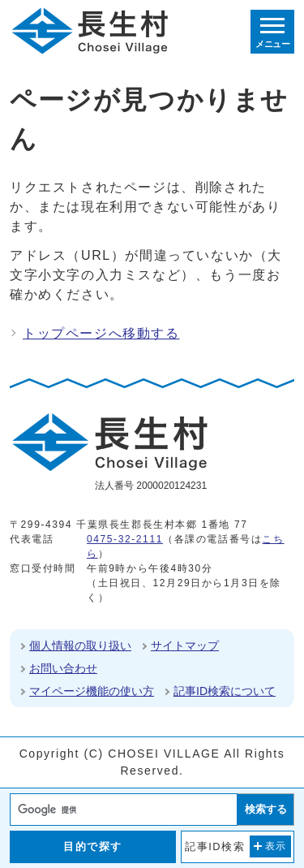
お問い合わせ (63, 668)
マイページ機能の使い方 (92, 691)
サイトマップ (185, 646)
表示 (276, 846)
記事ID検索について (225, 691)
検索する (266, 809)
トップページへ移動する (101, 333)
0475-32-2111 (125, 539)
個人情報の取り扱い (80, 646)
